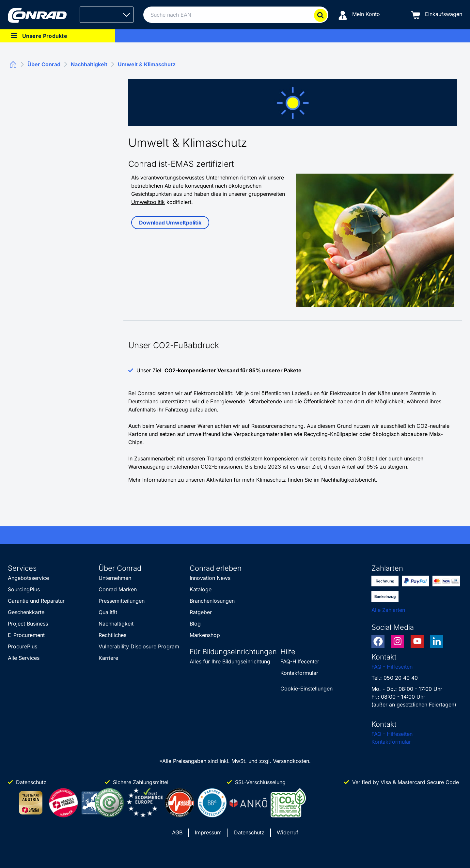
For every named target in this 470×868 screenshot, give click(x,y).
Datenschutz (249, 832)
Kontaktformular (391, 742)
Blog (195, 624)
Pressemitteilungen (122, 601)
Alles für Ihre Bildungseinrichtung (230, 661)
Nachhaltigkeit (116, 624)
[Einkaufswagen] (437, 15)
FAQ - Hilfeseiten (392, 667)
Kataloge (201, 589)
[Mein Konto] (359, 15)
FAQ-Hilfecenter (300, 661)
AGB (177, 832)
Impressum (208, 832)
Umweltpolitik (148, 202)
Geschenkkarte (26, 612)
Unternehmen (115, 578)
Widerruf (288, 832)
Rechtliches (112, 635)
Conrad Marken (118, 589)
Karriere (108, 658)
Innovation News (210, 578)
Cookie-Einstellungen (306, 689)
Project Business (28, 624)
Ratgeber (201, 612)
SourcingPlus (24, 589)
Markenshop (205, 635)
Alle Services (24, 658)
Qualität (108, 612)
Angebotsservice (28, 578)
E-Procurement (26, 635)
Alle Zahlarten (388, 610)
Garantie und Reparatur (36, 601)
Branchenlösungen (212, 601)
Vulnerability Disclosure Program (139, 646)
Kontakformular (299, 673)
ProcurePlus (23, 646)
